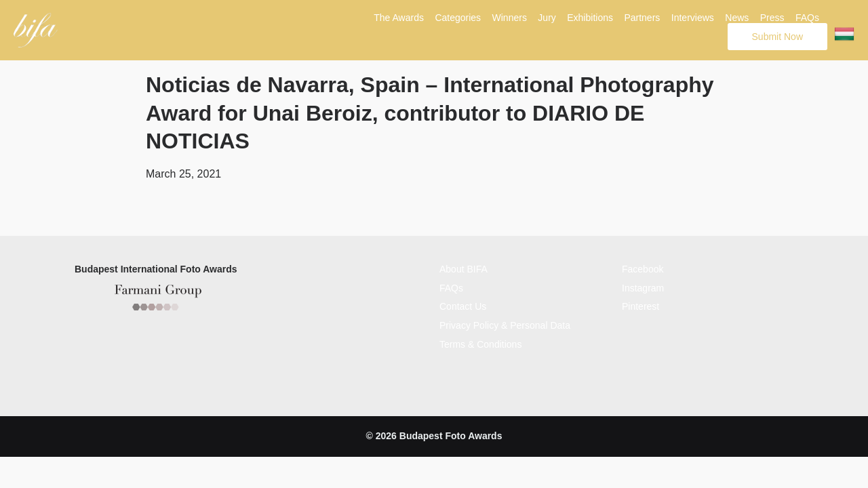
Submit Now (777, 37)
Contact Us (463, 305)
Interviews (693, 18)
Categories (458, 18)
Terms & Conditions (480, 342)
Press (772, 18)
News (737, 18)
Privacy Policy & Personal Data (505, 323)
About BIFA (463, 268)
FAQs (807, 18)
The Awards (399, 18)
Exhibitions (590, 18)
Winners (510, 18)
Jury (547, 18)
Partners (642, 18)
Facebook (643, 268)
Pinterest (640, 305)
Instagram (643, 286)
